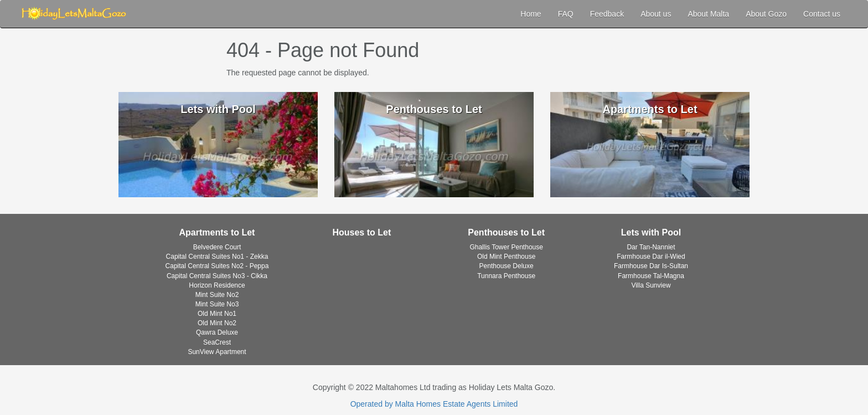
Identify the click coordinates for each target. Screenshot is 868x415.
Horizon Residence (217, 285)
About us (656, 14)
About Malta (708, 14)
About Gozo (766, 14)
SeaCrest (217, 342)
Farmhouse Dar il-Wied (651, 257)
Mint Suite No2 (217, 295)
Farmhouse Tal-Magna (651, 276)
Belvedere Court (217, 247)
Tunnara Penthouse (506, 276)
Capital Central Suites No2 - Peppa (217, 266)
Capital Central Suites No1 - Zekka (217, 257)
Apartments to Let (217, 232)
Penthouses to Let (506, 232)
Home (531, 14)
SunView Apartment (217, 352)
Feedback (607, 14)
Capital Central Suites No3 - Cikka (217, 276)
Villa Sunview (651, 285)
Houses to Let (361, 232)
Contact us (822, 14)
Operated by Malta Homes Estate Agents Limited (434, 404)
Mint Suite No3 (217, 304)
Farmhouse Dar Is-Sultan (651, 266)
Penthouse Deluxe (507, 266)
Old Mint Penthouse (506, 257)
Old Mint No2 (217, 323)
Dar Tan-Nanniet (651, 247)
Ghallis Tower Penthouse (506, 247)
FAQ (566, 14)
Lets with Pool (651, 232)
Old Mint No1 (217, 314)
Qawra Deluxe (217, 332)
